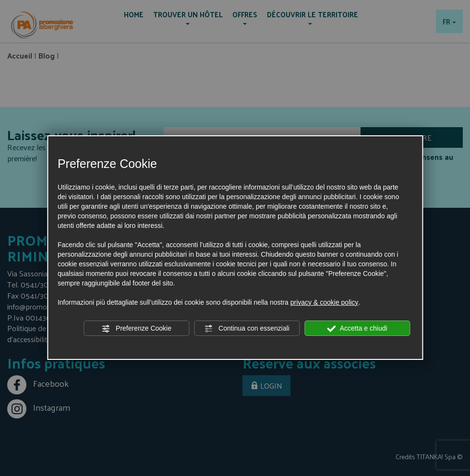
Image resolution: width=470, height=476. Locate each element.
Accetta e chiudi (357, 329)
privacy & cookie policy (325, 302)
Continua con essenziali (247, 329)
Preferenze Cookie (136, 329)
